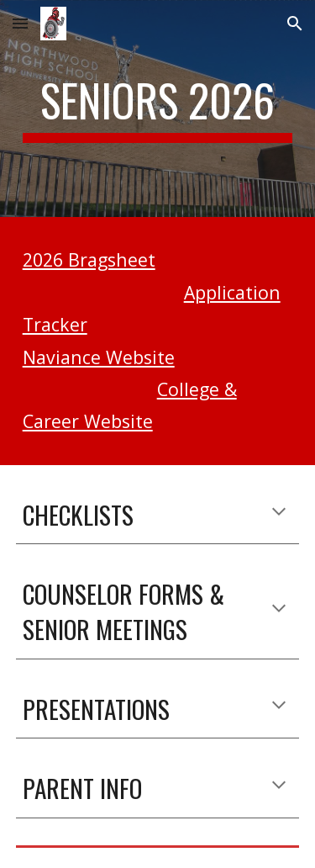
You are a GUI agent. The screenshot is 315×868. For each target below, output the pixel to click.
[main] (158, 108)
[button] (20, 23)
